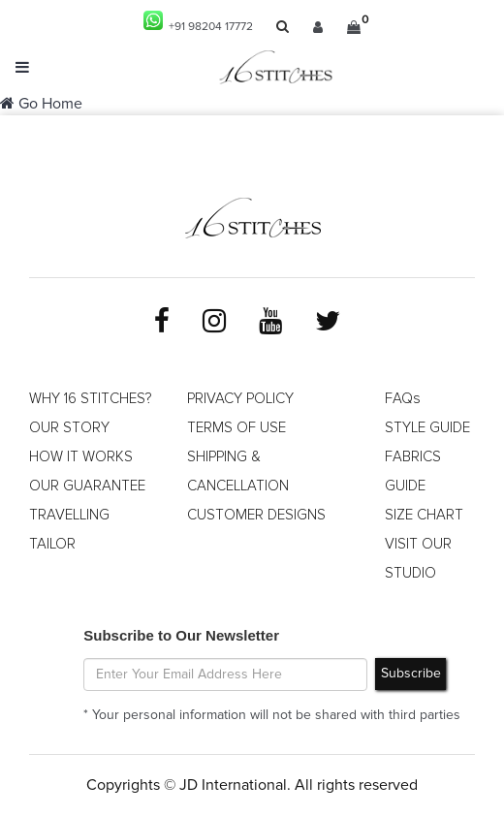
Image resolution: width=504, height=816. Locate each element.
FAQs (403, 399)
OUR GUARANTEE (87, 486)
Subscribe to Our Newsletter (181, 635)
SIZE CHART (424, 515)
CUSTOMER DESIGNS (256, 515)
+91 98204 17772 (198, 22)
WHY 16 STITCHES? (90, 399)
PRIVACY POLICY (240, 399)
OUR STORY (69, 428)
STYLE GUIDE (427, 428)
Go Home (41, 104)
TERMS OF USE (236, 428)
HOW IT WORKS (81, 457)
